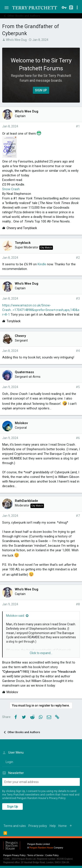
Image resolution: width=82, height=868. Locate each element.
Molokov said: (15, 616)
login (9, 762)
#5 (78, 387)
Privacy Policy (57, 798)
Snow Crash (11, 189)
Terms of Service (35, 855)
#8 (78, 604)
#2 (78, 258)
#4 (78, 351)
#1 (78, 126)
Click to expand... (41, 653)
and (22, 228)
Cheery (20, 336)
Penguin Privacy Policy (14, 855)
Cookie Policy (52, 855)
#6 (78, 438)
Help (53, 826)
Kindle (42, 264)
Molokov (21, 423)
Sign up (12, 807)
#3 (78, 298)
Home (63, 826)
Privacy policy (38, 826)
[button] (7, 8)
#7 (78, 516)
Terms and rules (15, 826)
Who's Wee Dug (16, 40)
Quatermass (24, 372)
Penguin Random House (41, 848)
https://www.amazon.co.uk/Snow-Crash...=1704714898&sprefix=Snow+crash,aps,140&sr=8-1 (41, 310)
